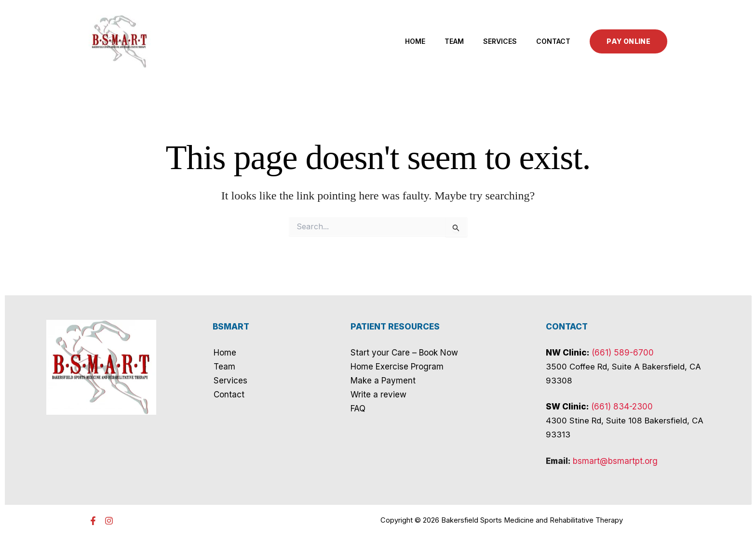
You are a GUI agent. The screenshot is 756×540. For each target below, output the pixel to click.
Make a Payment (383, 381)
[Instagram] (109, 521)
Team (454, 41)
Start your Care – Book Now (404, 353)
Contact (553, 41)
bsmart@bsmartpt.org (615, 461)
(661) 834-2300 (622, 407)
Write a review (378, 395)
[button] (628, 41)
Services (500, 41)
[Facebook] (93, 521)
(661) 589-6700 (623, 353)
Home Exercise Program (397, 367)
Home (415, 41)
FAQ (358, 408)
